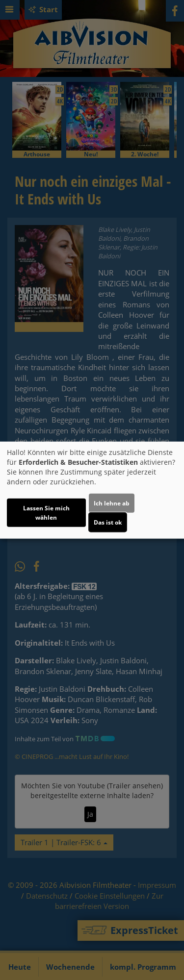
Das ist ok (108, 522)
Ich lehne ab (112, 503)
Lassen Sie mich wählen (46, 513)
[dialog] (92, 490)
